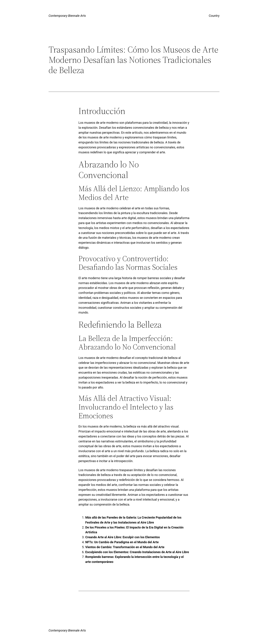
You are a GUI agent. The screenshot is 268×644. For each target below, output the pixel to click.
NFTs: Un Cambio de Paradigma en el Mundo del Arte (122, 542)
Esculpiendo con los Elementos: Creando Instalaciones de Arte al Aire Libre (137, 552)
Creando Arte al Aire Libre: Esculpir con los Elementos (123, 537)
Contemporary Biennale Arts (67, 16)
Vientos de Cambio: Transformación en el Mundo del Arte (125, 547)
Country (214, 16)
